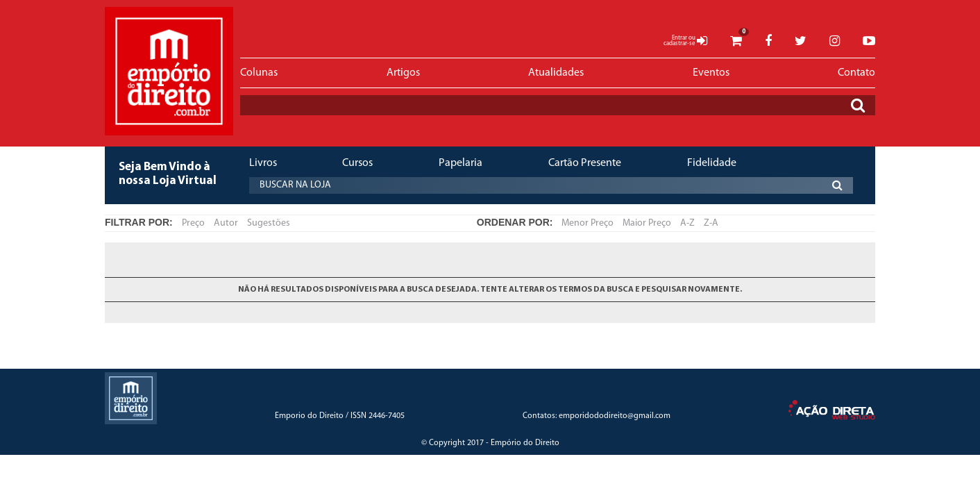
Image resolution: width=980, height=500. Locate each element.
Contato (856, 73)
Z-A (711, 223)
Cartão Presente (585, 163)
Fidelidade (712, 163)
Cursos (357, 163)
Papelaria (461, 163)
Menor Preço (588, 223)
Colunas (259, 73)
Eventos (711, 73)
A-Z (687, 223)
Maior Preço (647, 223)
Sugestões (269, 223)
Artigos (403, 73)
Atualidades (556, 73)
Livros (263, 163)
